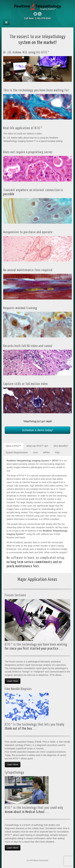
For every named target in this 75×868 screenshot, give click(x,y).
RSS (40, 14)
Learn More (13, 681)
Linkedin (35, 14)
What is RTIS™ (13, 446)
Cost (35, 452)
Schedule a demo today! (37, 430)
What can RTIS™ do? (37, 446)
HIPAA (46, 452)
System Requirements (17, 452)
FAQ (57, 452)
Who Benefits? (61, 446)
